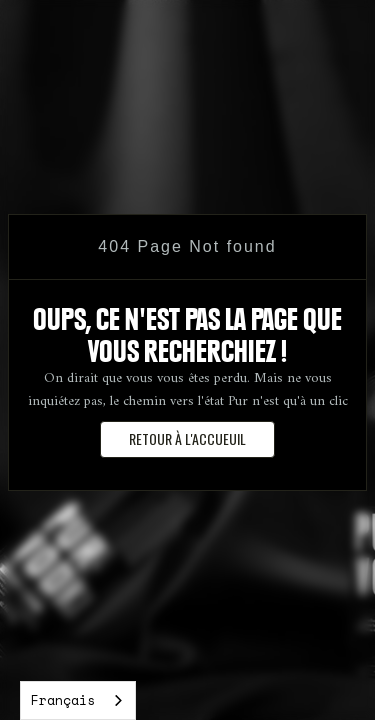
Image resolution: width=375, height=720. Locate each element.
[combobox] (78, 700)
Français (63, 700)
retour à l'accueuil (187, 438)
